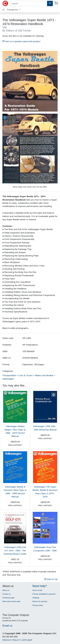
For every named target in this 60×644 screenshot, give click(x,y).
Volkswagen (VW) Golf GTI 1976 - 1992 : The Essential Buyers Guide (15, 551)
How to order (37, 590)
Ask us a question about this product (21, 41)
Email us (7, 626)
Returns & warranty (40, 601)
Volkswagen (8, 379)
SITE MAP (27, 640)
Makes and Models (44, 375)
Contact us (7, 594)
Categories (13, 10)
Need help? (40, 586)
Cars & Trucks (26, 375)
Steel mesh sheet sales (11, 601)
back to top (51, 579)
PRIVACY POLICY (11, 640)
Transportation (9, 375)
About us (6, 590)
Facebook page (8, 598)
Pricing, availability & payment (44, 594)
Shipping (36, 598)
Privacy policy (38, 605)
